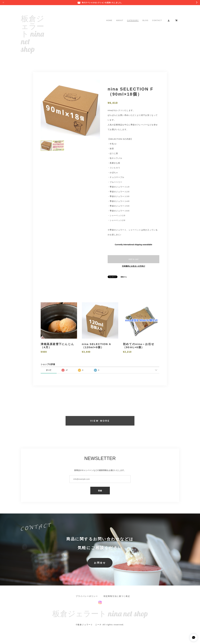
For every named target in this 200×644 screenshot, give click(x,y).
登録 (100, 491)
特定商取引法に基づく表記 (117, 596)
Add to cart (134, 259)
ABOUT (120, 20)
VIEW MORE (100, 421)
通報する (124, 277)
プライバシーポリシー (87, 596)
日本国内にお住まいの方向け (134, 266)
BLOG (145, 20)
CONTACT (157, 20)
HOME (109, 20)
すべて (49, 370)
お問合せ (100, 563)
